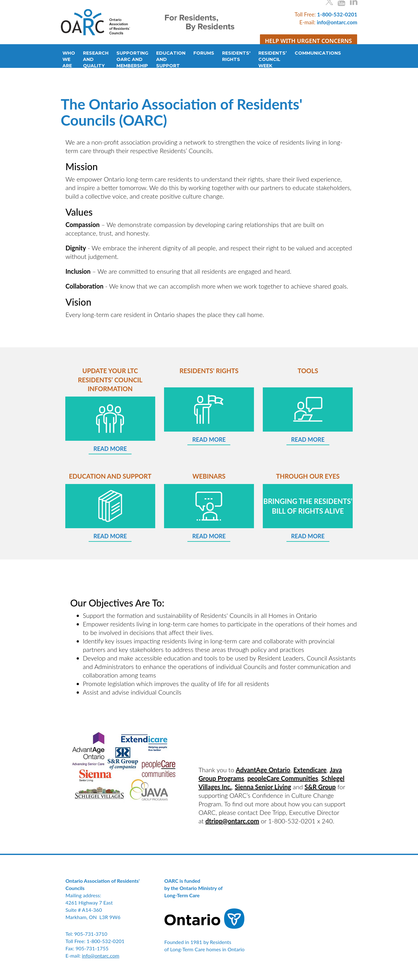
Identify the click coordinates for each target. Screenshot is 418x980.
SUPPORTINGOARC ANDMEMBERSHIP (132, 59)
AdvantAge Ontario (263, 770)
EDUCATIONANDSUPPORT (171, 59)
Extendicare (310, 770)
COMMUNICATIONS (314, 53)
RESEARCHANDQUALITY (96, 59)
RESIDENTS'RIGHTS (236, 56)
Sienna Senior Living (263, 787)
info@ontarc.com (101, 956)
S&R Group (320, 787)
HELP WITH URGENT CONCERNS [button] (309, 40)
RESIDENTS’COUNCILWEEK (273, 59)
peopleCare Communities (283, 778)
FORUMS (204, 53)
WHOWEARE (69, 59)
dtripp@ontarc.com (232, 821)
